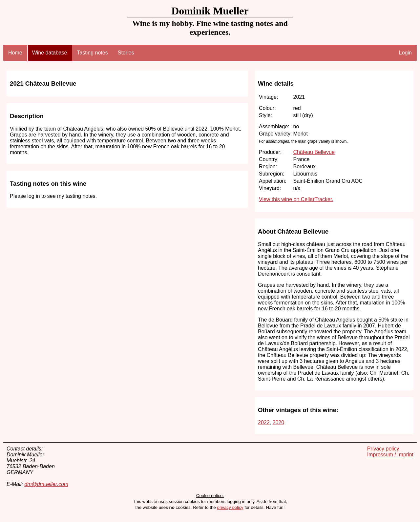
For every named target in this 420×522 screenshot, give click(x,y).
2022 (264, 422)
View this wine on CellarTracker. (296, 199)
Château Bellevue (314, 152)
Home (15, 53)
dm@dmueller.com (46, 484)
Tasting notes (92, 53)
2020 (278, 422)
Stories (126, 53)
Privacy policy (383, 449)
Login (405, 53)
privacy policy (230, 507)
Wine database (50, 53)
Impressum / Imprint (390, 455)
